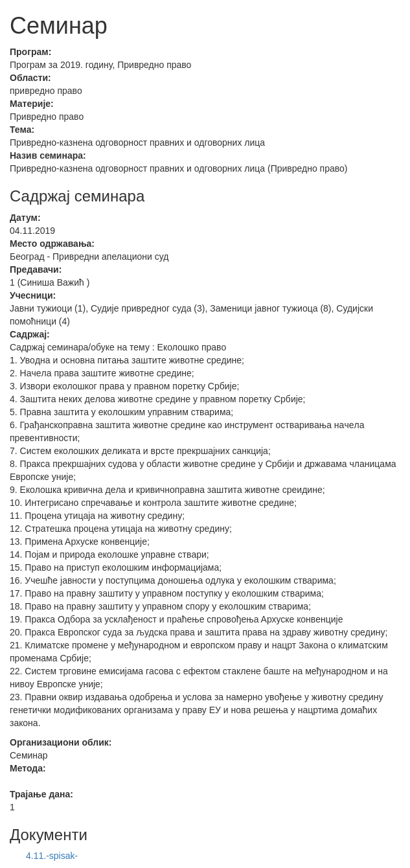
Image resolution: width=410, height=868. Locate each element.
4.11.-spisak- (52, 856)
